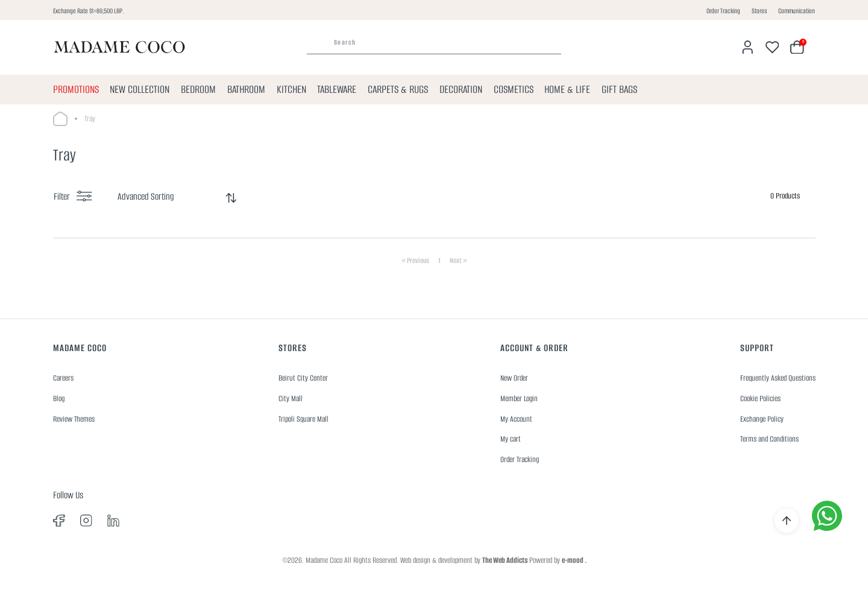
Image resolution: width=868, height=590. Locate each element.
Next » (458, 260)
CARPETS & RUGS (398, 89)
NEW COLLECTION (140, 89)
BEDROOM (198, 89)
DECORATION (461, 89)
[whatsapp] (827, 516)
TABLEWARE (337, 89)
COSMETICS (514, 89)
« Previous (415, 260)
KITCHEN (291, 89)
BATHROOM (246, 89)
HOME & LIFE (567, 89)
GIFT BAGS (619, 89)
